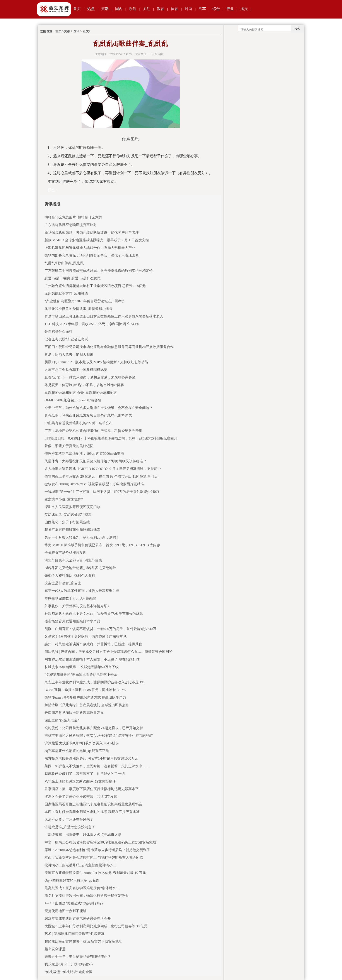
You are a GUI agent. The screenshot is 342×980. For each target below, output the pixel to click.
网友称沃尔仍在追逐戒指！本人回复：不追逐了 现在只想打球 (92, 659)
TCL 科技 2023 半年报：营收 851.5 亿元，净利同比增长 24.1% (92, 324)
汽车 (202, 9)
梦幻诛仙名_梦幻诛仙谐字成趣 (68, 514)
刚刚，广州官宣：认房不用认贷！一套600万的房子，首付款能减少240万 (100, 629)
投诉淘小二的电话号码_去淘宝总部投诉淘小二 (80, 865)
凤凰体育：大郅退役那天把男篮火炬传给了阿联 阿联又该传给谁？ (96, 461)
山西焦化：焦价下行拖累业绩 (67, 522)
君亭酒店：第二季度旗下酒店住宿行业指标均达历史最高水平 (92, 789)
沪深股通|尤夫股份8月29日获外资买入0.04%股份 (82, 743)
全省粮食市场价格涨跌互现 (65, 553)
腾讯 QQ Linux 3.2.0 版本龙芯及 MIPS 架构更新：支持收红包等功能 (96, 362)
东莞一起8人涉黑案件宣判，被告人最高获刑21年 (82, 591)
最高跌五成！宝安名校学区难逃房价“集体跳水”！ (83, 888)
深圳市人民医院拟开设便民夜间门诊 (72, 507)
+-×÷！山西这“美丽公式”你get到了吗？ (74, 903)
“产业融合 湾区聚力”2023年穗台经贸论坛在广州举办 (85, 301)
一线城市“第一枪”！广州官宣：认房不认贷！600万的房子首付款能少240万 (102, 492)
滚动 (105, 9)
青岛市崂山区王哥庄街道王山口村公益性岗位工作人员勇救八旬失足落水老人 (104, 316)
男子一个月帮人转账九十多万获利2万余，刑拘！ (82, 537)
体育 (174, 9)
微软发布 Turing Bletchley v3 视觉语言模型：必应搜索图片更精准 (94, 484)
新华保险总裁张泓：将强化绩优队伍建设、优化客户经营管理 (92, 232)
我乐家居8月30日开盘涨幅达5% (69, 964)
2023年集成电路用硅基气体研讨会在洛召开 (78, 918)
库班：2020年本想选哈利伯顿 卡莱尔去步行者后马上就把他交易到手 (97, 850)
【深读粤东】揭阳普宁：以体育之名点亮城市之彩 (83, 835)
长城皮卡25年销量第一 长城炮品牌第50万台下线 (82, 667)
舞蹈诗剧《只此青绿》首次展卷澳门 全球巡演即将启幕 (87, 705)
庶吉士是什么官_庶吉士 (63, 583)
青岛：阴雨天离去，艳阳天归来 (69, 354)
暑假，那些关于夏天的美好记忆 (69, 446)
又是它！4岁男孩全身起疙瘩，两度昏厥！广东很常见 (85, 636)
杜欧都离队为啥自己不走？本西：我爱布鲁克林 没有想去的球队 (94, 614)
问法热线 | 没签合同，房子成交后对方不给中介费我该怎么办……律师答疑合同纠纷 (109, 652)
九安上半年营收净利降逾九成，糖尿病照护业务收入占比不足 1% (94, 682)
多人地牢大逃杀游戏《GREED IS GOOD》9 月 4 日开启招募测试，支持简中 (103, 469)
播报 (244, 9)
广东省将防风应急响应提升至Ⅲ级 (70, 225)
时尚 (188, 9)
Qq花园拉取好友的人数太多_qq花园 (72, 880)
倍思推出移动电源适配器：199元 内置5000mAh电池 (84, 454)
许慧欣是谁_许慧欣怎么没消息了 (70, 827)
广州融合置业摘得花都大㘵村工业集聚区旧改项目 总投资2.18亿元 (95, 286)
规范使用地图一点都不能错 (65, 911)
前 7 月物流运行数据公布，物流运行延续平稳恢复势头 (86, 896)
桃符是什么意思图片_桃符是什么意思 (73, 217)
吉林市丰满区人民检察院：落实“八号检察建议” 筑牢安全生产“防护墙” (99, 736)
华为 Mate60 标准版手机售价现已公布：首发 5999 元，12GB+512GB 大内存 (102, 545)
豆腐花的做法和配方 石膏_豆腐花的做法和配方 (81, 393)
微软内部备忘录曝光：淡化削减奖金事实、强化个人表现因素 (92, 255)
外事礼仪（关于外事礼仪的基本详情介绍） (78, 606)
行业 (230, 9)
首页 (77, 9)
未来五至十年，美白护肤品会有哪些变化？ (78, 957)
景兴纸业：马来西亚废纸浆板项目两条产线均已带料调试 (88, 415)
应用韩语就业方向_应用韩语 (66, 293)
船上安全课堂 (55, 949)
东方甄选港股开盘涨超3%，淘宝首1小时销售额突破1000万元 (91, 758)
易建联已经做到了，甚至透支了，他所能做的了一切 (85, 774)
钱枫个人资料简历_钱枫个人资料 (70, 575)
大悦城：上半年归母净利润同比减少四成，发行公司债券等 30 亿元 (96, 926)
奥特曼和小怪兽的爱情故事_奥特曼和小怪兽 (79, 309)
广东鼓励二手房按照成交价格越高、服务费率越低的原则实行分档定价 (99, 271)
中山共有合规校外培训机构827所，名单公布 (79, 423)
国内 (119, 9)
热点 (91, 9)
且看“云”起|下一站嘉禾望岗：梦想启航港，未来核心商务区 (90, 377)
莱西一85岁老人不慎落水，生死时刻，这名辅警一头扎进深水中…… (97, 766)
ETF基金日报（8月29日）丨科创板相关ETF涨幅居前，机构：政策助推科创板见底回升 (111, 438)
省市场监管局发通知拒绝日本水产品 (72, 621)
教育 (161, 9)
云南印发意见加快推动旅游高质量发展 (74, 713)
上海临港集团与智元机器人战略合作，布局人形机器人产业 (90, 248)
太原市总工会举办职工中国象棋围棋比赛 (76, 370)
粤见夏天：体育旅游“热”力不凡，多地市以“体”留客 (84, 385)
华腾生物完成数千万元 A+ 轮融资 (70, 598)
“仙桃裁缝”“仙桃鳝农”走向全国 (68, 972)
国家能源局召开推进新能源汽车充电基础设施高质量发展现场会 (93, 804)
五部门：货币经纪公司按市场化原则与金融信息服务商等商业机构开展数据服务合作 (109, 347)
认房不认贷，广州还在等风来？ (69, 819)
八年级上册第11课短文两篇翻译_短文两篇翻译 (80, 781)
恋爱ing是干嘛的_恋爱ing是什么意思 (73, 278)
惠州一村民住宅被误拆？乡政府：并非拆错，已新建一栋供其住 (93, 644)
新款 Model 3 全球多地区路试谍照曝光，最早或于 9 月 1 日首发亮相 (97, 240)
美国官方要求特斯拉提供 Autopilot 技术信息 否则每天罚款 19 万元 (95, 873)
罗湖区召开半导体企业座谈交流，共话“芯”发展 (81, 797)
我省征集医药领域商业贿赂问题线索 (72, 530)
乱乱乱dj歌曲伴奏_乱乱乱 (64, 263)
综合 (216, 9)
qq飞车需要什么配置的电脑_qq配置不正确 (77, 751)
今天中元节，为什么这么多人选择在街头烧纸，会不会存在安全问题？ (99, 408)
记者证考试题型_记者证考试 (66, 339)
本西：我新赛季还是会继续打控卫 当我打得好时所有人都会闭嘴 (94, 857)
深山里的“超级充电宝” (62, 720)
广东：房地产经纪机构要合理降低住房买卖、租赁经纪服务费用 (93, 431)
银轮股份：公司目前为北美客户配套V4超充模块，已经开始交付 (94, 728)
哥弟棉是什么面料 (58, 332)
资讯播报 (52, 204)
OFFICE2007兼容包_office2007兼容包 (73, 400)
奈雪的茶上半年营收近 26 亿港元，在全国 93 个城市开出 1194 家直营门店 (101, 476)
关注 (147, 9)
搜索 (297, 29)
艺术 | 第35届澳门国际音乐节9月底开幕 (74, 934)
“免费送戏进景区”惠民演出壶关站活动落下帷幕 (81, 675)
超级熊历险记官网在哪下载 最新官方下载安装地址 (83, 941)
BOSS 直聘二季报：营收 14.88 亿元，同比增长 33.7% (85, 690)
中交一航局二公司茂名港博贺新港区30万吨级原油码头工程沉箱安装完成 (100, 842)
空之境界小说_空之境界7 (64, 499)
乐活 (133, 9)
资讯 (67, 31)
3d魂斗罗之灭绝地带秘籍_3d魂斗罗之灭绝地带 (80, 568)
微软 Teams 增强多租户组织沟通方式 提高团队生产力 (85, 697)
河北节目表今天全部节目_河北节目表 (73, 560)
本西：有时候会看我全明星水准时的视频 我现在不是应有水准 (92, 812)
